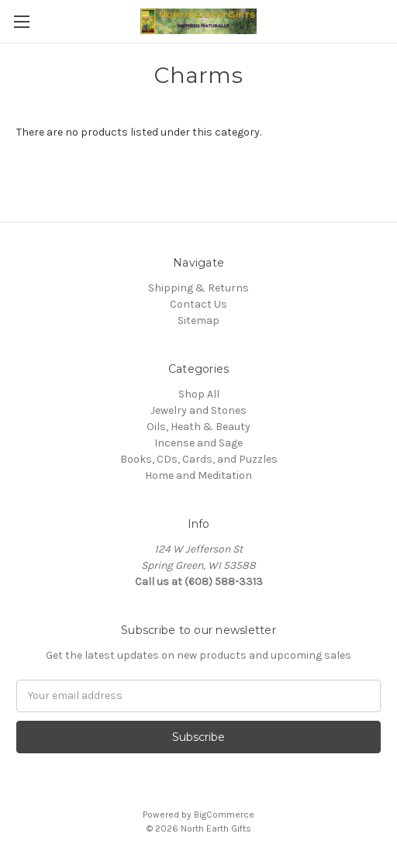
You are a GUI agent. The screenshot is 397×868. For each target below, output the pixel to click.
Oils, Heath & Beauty (198, 427)
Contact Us (198, 304)
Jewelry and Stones (198, 410)
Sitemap (198, 320)
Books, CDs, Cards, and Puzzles (199, 459)
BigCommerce (224, 815)
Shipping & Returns (198, 288)
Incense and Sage (198, 443)
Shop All (199, 394)
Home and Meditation (198, 475)
